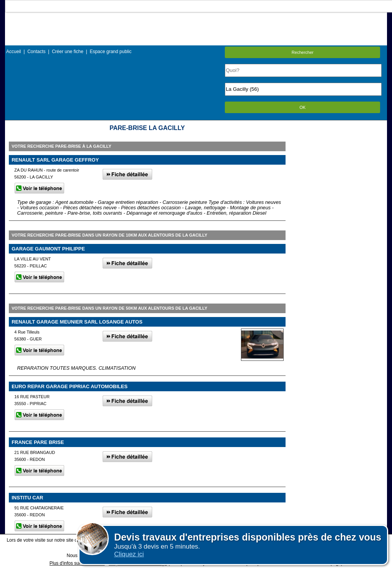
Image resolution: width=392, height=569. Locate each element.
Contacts (36, 52)
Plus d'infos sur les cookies (77, 563)
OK (302, 107)
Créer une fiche (68, 52)
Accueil (14, 52)
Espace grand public (110, 52)
